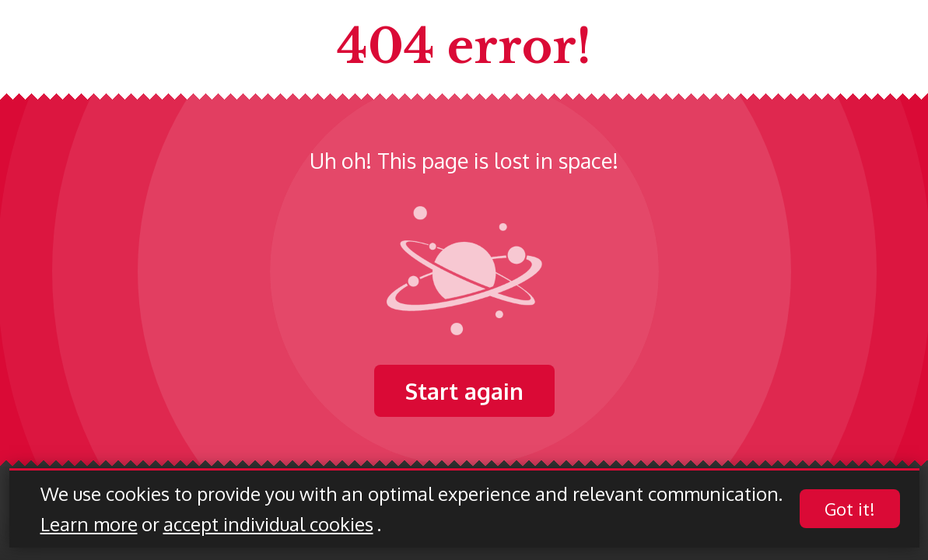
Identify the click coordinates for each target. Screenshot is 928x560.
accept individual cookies (268, 525)
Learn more (89, 525)
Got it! (850, 509)
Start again (464, 391)
